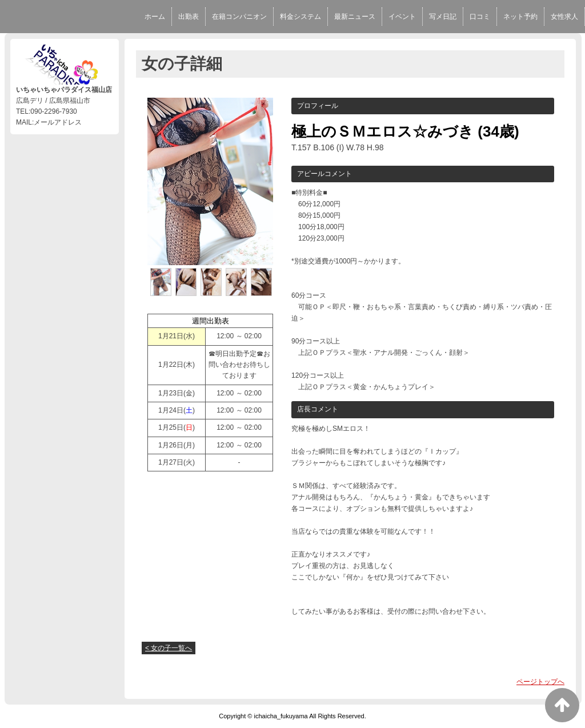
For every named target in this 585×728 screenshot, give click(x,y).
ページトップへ (540, 682)
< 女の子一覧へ (169, 648)
